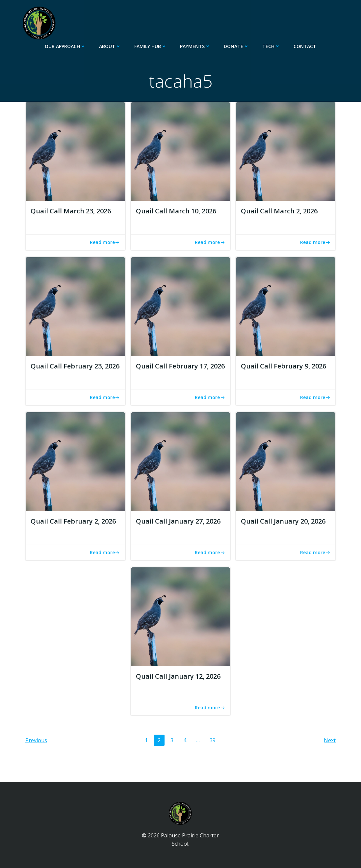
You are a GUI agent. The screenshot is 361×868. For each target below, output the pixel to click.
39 (214, 740)
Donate (236, 46)
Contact (305, 46)
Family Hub (151, 46)
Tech (271, 46)
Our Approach (65, 46)
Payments (195, 46)
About (110, 46)
